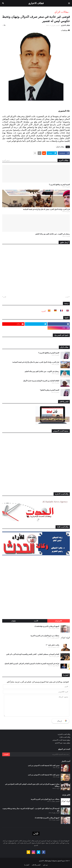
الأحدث (36, 621)
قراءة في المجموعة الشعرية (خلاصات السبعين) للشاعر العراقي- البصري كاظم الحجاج (32, 664)
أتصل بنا (27, 865)
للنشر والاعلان (36, 865)
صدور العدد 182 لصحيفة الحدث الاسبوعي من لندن (44, 775)
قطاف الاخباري (36, 3)
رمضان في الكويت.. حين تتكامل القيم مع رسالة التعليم (53, 234)
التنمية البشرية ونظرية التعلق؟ (50, 390)
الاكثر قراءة (59, 621)
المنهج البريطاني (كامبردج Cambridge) (47, 626)
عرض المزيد (6, 160)
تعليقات (13, 621)
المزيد (44, 311)
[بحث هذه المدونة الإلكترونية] (40, 754)
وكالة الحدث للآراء (65, 737)
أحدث (67, 297)
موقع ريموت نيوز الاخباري (63, 743)
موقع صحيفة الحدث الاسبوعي (61, 740)
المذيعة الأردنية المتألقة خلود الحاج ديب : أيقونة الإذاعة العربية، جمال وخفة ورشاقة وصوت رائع (31, 810)
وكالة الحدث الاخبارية (64, 734)
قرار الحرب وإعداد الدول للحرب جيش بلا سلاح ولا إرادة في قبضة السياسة (46, 209)
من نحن (45, 865)
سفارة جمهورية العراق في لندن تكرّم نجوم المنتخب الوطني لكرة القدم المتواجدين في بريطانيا (32, 785)
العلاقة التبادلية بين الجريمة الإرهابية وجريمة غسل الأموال (41, 381)
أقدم (5, 297)
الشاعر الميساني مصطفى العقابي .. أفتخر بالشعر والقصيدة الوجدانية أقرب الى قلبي (33, 654)
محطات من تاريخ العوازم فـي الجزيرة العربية (45, 636)
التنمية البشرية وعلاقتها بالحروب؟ (59, 185)
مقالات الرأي (61, 12)
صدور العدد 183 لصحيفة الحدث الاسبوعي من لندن (44, 765)
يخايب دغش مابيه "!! (52, 645)
